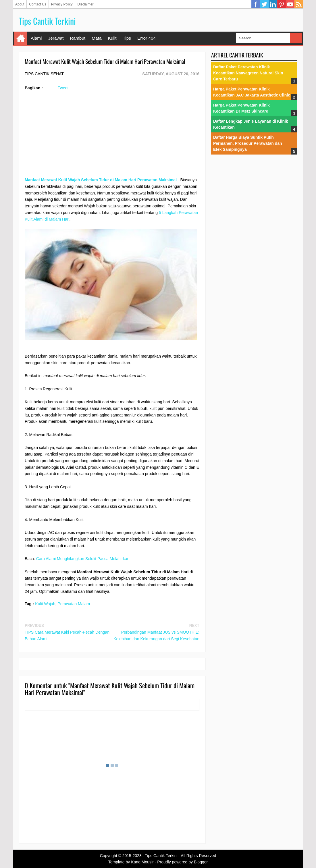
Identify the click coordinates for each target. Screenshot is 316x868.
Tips (127, 38)
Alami (36, 38)
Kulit (112, 38)
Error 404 (147, 38)
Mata (97, 38)
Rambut (78, 38)
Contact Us (37, 4)
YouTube (290, 4)
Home (21, 38)
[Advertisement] (112, 136)
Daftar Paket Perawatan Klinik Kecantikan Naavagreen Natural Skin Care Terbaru (248, 73)
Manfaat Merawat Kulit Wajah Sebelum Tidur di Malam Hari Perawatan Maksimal (101, 180)
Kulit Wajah (45, 604)
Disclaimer (85, 4)
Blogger (201, 862)
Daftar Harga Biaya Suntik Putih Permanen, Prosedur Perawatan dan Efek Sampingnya (248, 143)
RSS (299, 4)
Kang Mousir (142, 862)
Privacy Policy (62, 4)
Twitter (264, 4)
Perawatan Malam (74, 604)
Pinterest (282, 4)
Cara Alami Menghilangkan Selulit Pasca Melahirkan (83, 559)
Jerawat (56, 38)
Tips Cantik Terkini (47, 21)
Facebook (256, 4)
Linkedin (273, 4)
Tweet (63, 88)
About (20, 4)
